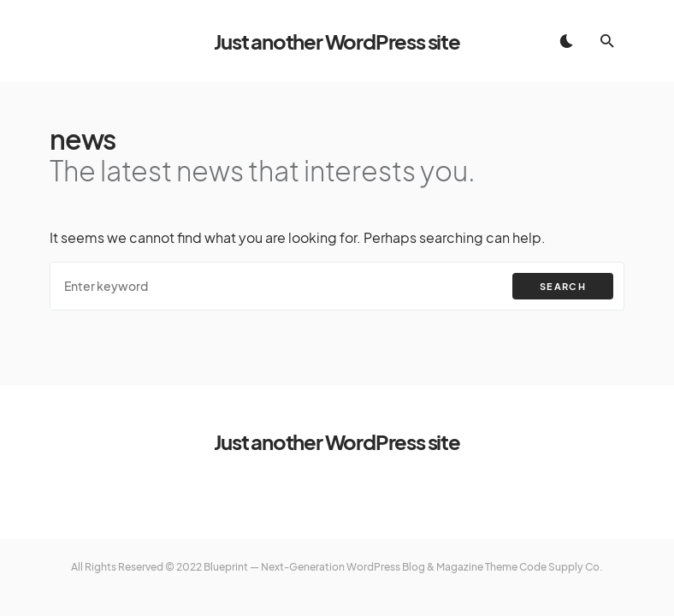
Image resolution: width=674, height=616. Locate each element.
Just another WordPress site (337, 41)
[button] (566, 41)
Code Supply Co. (561, 567)
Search (563, 286)
